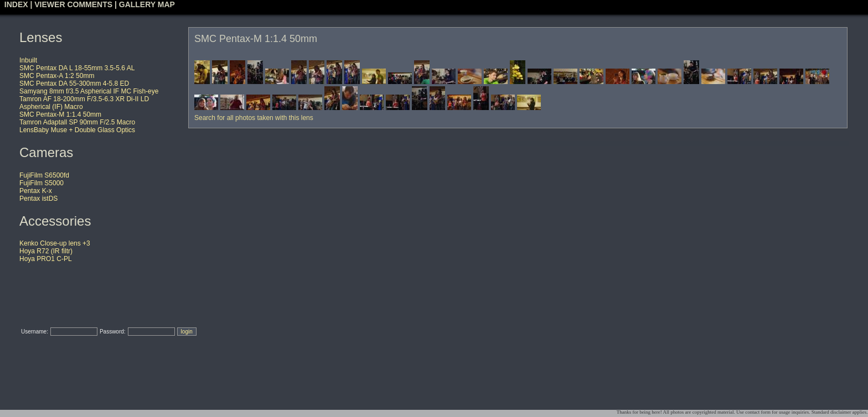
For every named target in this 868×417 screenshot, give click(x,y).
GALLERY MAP (147, 4)
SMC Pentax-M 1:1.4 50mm (60, 114)
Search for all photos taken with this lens (254, 118)
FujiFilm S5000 (42, 183)
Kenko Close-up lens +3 (55, 243)
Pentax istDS (38, 199)
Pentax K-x (36, 191)
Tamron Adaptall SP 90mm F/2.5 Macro (77, 122)
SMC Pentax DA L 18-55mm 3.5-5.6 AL (77, 68)
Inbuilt (28, 60)
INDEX (16, 4)
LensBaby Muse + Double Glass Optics (77, 130)
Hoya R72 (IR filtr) (46, 251)
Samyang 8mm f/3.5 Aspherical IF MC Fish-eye (89, 91)
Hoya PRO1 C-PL (46, 259)
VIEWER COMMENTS (73, 4)
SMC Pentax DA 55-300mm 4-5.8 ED (74, 84)
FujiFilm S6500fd (44, 175)
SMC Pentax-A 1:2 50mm (57, 76)
